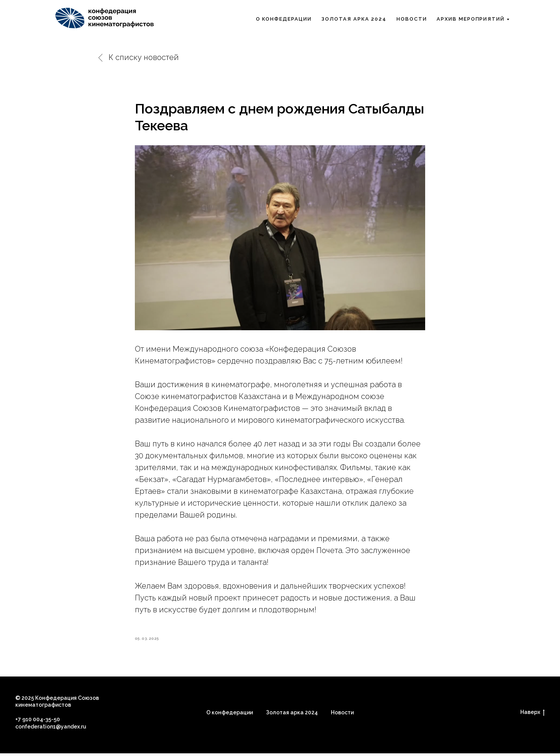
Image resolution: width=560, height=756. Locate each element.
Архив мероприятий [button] (471, 19)
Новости (412, 19)
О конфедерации (230, 715)
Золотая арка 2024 (354, 19)
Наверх (532, 715)
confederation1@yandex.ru (51, 729)
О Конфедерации (284, 19)
